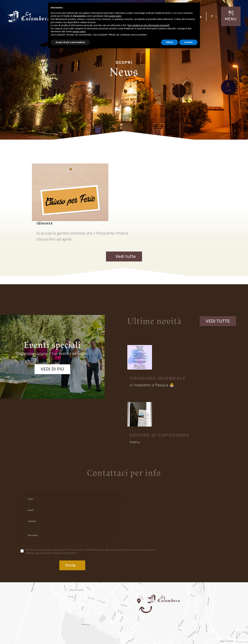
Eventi (65, 604)
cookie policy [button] (115, 16)
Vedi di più (52, 342)
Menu (105, 604)
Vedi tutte (124, 232)
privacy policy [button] (79, 31)
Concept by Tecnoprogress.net (36, 632)
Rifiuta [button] (170, 42)
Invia (213, 465)
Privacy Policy (196, 632)
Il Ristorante (27, 604)
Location (26, 610)
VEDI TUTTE (220, 295)
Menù (65, 610)
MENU (232, 18)
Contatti (106, 610)
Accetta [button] (188, 42)
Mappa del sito (177, 632)
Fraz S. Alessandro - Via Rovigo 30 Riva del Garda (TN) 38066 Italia (109, 575)
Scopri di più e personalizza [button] (70, 42)
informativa (69, 463)
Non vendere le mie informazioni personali (148, 25)
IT (216, 16)
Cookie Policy (217, 632)
